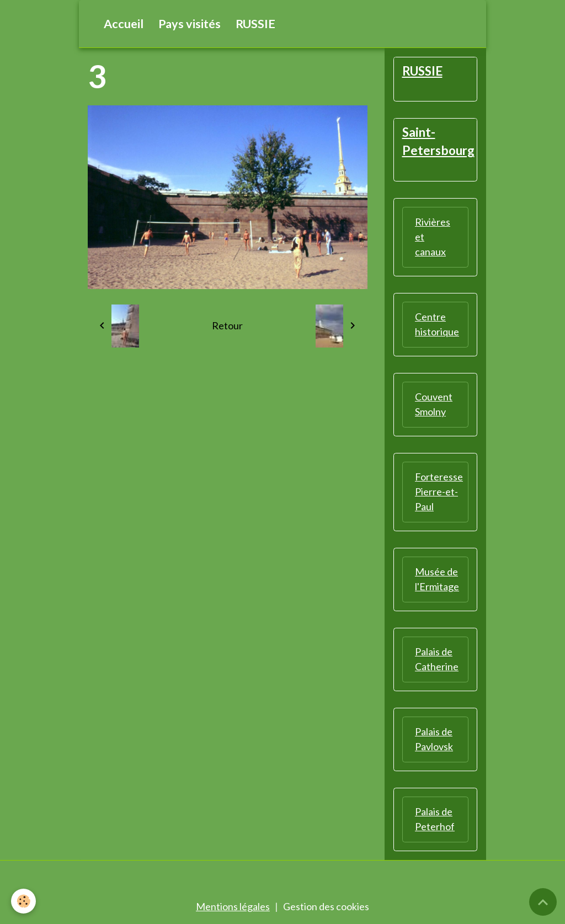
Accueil (124, 24)
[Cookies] (23, 901)
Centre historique (437, 324)
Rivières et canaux (433, 237)
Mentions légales (233, 906)
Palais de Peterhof (435, 819)
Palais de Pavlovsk (434, 739)
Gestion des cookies (326, 906)
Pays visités (190, 24)
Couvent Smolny (434, 404)
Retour (227, 325)
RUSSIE (255, 24)
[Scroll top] (543, 902)
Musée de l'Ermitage (437, 579)
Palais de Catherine (437, 659)
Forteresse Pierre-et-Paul (439, 492)
